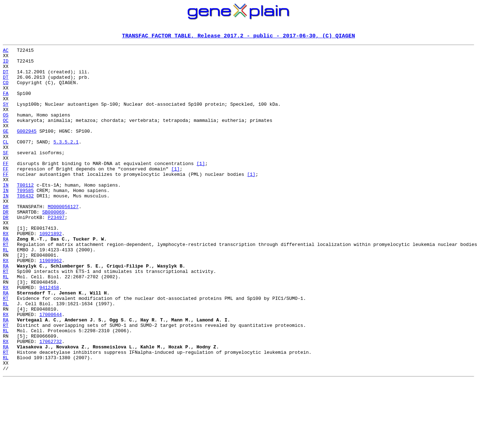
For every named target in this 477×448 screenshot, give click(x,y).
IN (6, 214)
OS (6, 129)
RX (6, 272)
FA (6, 104)
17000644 (50, 369)
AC (6, 52)
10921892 (50, 272)
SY (6, 116)
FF (6, 188)
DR (6, 239)
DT (6, 78)
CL (6, 162)
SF (6, 175)
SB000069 (53, 246)
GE (6, 149)
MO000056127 (63, 239)
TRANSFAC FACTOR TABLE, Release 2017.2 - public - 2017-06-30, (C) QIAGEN (238, 36)
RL (6, 291)
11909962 (50, 304)
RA (6, 278)
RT (6, 285)
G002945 (27, 149)
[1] (201, 188)
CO (6, 91)
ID (6, 65)
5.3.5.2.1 (66, 162)
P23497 (56, 252)
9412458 (49, 337)
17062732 (50, 401)
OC (6, 136)
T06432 (25, 227)
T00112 (25, 214)
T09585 (25, 220)
